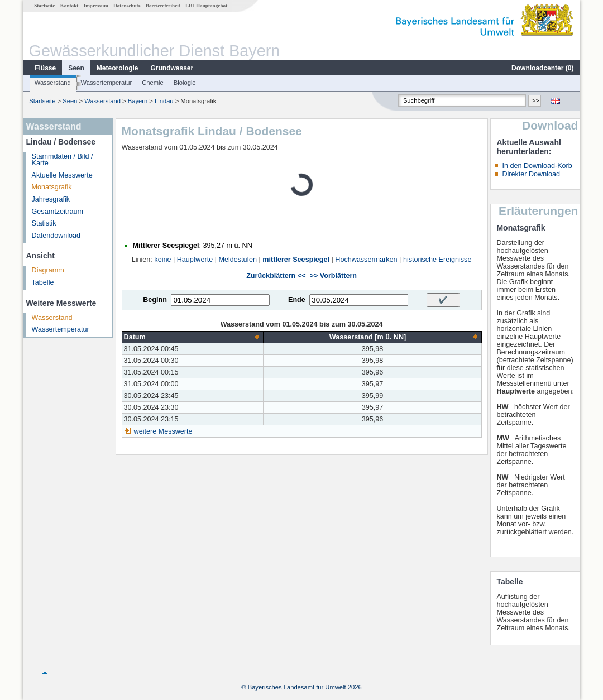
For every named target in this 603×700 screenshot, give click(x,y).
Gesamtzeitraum (58, 212)
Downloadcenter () (542, 68)
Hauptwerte (195, 260)
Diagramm (48, 270)
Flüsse (45, 68)
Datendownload (56, 236)
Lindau (164, 101)
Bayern (138, 101)
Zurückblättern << (276, 276)
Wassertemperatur (107, 83)
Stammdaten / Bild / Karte (63, 160)
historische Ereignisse (437, 260)
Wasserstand (53, 83)
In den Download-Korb (537, 166)
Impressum (96, 6)
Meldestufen (238, 260)
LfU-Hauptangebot (206, 6)
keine (162, 260)
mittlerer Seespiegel (296, 260)
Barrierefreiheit (163, 6)
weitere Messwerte (163, 431)
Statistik (44, 223)
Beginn (155, 300)
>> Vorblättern (333, 276)
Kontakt (70, 6)
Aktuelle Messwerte (62, 175)
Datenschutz (127, 6)
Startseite (44, 6)
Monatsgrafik (52, 187)
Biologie (185, 83)
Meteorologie (118, 68)
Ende (297, 300)
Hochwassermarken (366, 260)
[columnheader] (193, 337)
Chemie (153, 83)
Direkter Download (531, 174)
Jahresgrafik (51, 199)
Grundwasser (172, 68)
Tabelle (43, 282)
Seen (76, 68)
